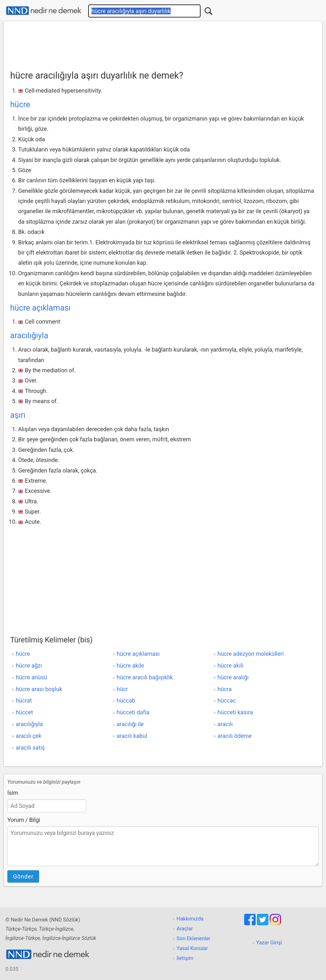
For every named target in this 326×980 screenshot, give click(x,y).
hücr (122, 689)
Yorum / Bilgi (24, 820)
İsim (13, 793)
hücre (20, 105)
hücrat (24, 700)
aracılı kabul (132, 736)
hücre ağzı (29, 665)
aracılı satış (30, 748)
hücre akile (130, 665)
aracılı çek (28, 736)
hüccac (227, 700)
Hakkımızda (190, 919)
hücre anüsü (31, 677)
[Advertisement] (163, 44)
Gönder (23, 876)
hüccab (126, 700)
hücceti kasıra (235, 712)
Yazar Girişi (269, 943)
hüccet (24, 712)
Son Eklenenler (194, 938)
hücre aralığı (233, 677)
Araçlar (185, 929)
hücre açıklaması (40, 308)
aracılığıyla (29, 336)
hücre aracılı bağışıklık (145, 677)
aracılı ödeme (235, 736)
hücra (225, 689)
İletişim (185, 958)
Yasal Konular (192, 948)
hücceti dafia (133, 712)
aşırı (18, 415)
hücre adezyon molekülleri (251, 654)
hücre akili (230, 665)
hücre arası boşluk (39, 689)
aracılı (225, 724)
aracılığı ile (130, 724)
